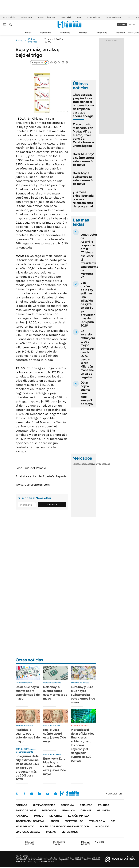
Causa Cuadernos (113, 17)
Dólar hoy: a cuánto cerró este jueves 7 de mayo (87, 393)
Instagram (32, 794)
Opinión (120, 33)
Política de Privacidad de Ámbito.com (65, 826)
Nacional (22, 816)
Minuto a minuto (81, 725)
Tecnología (97, 821)
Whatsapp (56, 794)
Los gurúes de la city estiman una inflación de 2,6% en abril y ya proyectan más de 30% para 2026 (88, 304)
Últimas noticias (44, 805)
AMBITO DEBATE (93, 843)
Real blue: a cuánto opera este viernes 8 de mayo (28, 735)
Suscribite (52, 505)
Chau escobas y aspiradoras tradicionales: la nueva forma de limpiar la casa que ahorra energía (83, 105)
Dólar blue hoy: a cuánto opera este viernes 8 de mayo (83, 159)
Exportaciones (94, 17)
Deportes (56, 816)
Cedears (106, 464)
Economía (46, 33)
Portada (21, 805)
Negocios (102, 33)
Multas (51, 832)
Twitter (17, 794)
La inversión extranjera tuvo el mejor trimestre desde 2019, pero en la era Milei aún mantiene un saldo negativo (88, 354)
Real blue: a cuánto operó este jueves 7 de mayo (55, 735)
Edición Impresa (79, 816)
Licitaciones (70, 832)
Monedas (77, 464)
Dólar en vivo (27, 17)
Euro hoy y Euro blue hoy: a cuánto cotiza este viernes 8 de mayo (83, 695)
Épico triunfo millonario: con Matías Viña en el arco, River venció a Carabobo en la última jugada (83, 135)
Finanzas (65, 33)
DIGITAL (32, 843)
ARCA (79, 17)
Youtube (48, 794)
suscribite (122, 25)
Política (83, 33)
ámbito (19, 41)
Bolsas (85, 464)
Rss (113, 821)
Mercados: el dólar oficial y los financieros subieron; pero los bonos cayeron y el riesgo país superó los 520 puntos (83, 745)
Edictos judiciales (28, 832)
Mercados (49, 810)
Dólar (28, 33)
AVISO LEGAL (103, 826)
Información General (30, 821)
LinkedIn (40, 794)
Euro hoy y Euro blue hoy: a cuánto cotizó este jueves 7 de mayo (55, 766)
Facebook (24, 794)
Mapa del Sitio (25, 826)
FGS (128, 17)
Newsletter (132, 32)
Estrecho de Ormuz (47, 17)
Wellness (103, 810)
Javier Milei (66, 17)
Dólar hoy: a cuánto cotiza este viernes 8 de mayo (83, 178)
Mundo (39, 816)
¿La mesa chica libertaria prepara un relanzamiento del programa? (83, 199)
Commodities (95, 464)
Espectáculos (74, 821)
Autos (55, 821)
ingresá (132, 25)
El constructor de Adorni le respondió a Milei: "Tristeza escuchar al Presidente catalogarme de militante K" (89, 254)
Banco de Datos (26, 810)
